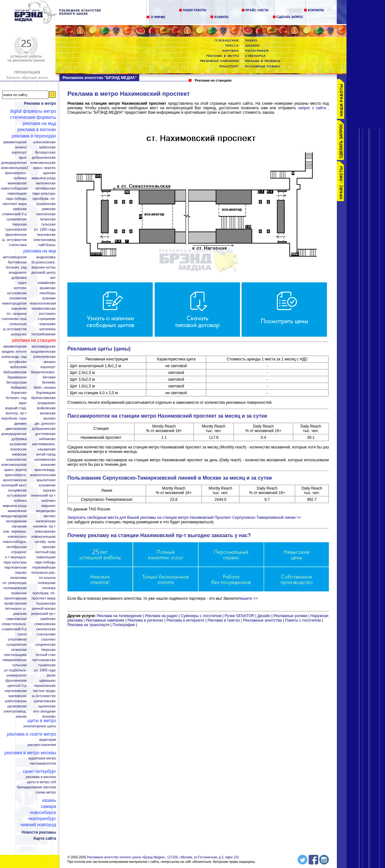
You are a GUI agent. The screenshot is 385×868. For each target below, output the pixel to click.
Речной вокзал (44, 609)
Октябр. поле (45, 542)
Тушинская (47, 665)
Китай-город (46, 454)
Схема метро (46, 792)
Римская (49, 209)
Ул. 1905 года (45, 230)
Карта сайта (45, 838)
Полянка (49, 588)
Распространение (42, 745)
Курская (49, 173)
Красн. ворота (44, 168)
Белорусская (45, 152)
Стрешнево (47, 319)
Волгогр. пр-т (16, 413)
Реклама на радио (161, 616)
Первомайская (44, 567)
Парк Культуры (44, 194)
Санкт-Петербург (39, 771)
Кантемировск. (44, 444)
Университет (17, 675)
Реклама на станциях (34, 340)
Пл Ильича (47, 578)
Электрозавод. (15, 711)
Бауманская (17, 377)
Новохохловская (43, 303)
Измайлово (47, 283)
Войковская (46, 408)
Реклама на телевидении (119, 616)
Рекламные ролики (290, 616)
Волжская (48, 413)
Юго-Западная (44, 711)
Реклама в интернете (185, 620)
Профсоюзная (15, 603)
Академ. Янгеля (14, 352)
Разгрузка (19, 334)
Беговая (49, 377)
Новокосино (17, 537)
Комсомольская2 (15, 168)
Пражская (19, 593)
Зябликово (47, 439)
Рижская (20, 209)
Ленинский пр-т (43, 496)
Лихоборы (48, 293)
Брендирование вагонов (37, 787)
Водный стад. (16, 408)
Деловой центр (43, 273)
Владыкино (18, 273)
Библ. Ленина (45, 388)
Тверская (19, 224)
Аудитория (48, 740)
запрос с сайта (312, 108)
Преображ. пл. (44, 199)
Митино (50, 516)
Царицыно (47, 681)
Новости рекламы (39, 832)
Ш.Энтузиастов (15, 329)
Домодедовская (14, 163)
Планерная (47, 583)
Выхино (49, 418)
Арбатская (47, 147)
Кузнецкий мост (14, 485)
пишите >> (248, 598)
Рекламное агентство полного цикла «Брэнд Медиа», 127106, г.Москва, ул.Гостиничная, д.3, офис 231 (163, 857)
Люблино (48, 501)
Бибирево (19, 388)
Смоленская (46, 214)
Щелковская (17, 706)
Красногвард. (45, 470)
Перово (21, 573)
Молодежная (16, 521)
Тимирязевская (14, 660)
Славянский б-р (14, 214)
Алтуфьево (18, 362)
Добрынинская (44, 158)
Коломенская (45, 460)
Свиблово (48, 619)
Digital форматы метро (33, 111)
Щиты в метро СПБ (42, 782)
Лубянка (20, 178)
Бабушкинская (15, 372)
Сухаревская (17, 219)
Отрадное (19, 552)
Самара (48, 806)
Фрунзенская (16, 235)
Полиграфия (124, 625)
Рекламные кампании (105, 620)
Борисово (19, 393)
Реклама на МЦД (39, 123)
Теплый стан (45, 655)
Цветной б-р (17, 686)
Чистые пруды (44, 691)
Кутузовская (17, 293)
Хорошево (47, 324)
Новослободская (14, 188)
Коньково (48, 465)
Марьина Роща (44, 178)
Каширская (47, 449)
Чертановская (16, 691)
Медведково (46, 511)
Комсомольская (43, 163)
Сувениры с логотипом (201, 616)
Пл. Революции (14, 583)
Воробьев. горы (14, 418)
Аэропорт (19, 152)
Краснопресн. (16, 173)
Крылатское (46, 480)
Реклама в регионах (145, 620)
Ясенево (49, 717)
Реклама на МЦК (40, 251)
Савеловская (16, 619)
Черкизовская (45, 686)
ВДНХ (23, 158)
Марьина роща (15, 506)
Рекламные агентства (263, 620)
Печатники (18, 578)
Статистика (18, 245)
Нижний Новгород (38, 825)
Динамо (21, 424)
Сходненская (45, 645)
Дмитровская (16, 429)
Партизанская (16, 567)
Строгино (48, 639)
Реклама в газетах (224, 620)
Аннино (21, 147)
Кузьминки (47, 485)
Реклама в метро (40, 103)
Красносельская (43, 475)
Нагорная (19, 526)
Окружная (19, 309)
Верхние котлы (43, 267)
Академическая (43, 352)
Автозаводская (15, 257)
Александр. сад (14, 357)
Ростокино (47, 314)
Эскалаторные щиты (40, 726)
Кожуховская (16, 460)
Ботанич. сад (16, 267)
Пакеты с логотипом (303, 620)
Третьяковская (44, 660)
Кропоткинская (15, 480)
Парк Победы (16, 199)
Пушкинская (46, 204)
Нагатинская (46, 183)
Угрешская (18, 324)
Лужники (49, 298)
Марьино (48, 506)
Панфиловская (44, 309)
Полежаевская (15, 588)
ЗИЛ (53, 278)
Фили (51, 675)
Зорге (22, 283)
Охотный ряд (45, 552)
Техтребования (43, 334)
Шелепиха (47, 329)
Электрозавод (44, 240)
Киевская (19, 454)
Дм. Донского (45, 424)
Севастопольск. (14, 624)
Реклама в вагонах (37, 129)
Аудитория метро (42, 758)
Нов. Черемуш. (15, 531)
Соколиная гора (14, 319)
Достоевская (45, 434)
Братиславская (43, 398)
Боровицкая (46, 393)
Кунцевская (17, 490)
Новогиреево (45, 531)
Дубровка (19, 278)
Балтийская (17, 262)
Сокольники (46, 634)
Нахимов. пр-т (44, 526)
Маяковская (17, 183)
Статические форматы (33, 117)
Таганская (47, 219)
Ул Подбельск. (15, 670)
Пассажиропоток (43, 763)
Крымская (48, 288)
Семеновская (45, 624)
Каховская (18, 449)
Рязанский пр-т (43, 614)
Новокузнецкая (43, 537)
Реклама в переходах (34, 136)
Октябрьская (45, 188)
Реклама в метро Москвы (30, 753)
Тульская (48, 224)
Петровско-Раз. (43, 573)
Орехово (49, 547)
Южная (21, 717)
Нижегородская (14, 303)
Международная (14, 516)
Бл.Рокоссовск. (43, 262)
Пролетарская (15, 598)
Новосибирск (43, 812)
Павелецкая (17, 194)
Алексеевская (44, 142)
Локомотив (18, 298)
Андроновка (46, 257)
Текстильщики (15, 655)
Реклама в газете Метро (32, 734)
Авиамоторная (15, 142)
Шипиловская (45, 701)
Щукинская (47, 706)
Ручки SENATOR (239, 616)
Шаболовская (16, 701)
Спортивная (17, 639)
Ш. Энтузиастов (14, 240)
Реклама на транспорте (88, 625)
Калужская (18, 444)
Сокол (22, 634)
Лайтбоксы (47, 245)
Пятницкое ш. (16, 609)
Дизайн (264, 616)
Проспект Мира (15, 204)
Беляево (49, 382)
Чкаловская (46, 235)
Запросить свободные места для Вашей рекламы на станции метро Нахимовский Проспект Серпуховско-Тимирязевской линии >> (184, 518)
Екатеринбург (42, 819)
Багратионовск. (43, 372)
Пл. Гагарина (17, 314)
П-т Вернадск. (16, 557)
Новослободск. (15, 542)
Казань (49, 800)
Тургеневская (16, 230)
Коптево (20, 288)
